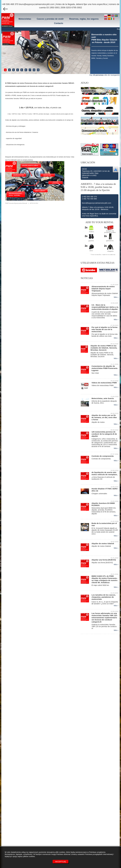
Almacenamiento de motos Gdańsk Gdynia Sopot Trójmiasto (103, 289)
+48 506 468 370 (10, 4)
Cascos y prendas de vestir (50, 19)
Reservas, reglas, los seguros (84, 19)
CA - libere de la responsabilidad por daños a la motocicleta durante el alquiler (105, 307)
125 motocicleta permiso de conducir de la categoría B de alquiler (104, 434)
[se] (116, 16)
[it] (113, 19)
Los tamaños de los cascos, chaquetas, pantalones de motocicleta (104, 597)
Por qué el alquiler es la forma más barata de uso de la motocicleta (105, 329)
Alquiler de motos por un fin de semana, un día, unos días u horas (104, 417)
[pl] (106, 16)
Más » (116, 297)
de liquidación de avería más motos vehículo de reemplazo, (105, 473)
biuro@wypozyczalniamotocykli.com (37, 4)
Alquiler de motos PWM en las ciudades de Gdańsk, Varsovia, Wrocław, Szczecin (104, 348)
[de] (110, 16)
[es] (110, 19)
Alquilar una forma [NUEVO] (104, 560)
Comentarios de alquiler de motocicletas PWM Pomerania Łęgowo (105, 368)
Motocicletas (25, 19)
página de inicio (69, 114)
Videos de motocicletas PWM (104, 383)
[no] (106, 19)
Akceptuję (61, 862)
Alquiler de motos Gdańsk (103, 543)
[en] (113, 16)
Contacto (59, 23)
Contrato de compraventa (103, 456)
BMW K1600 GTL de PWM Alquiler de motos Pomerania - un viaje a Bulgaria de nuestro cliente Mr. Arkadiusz (105, 579)
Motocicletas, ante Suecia (103, 398)
